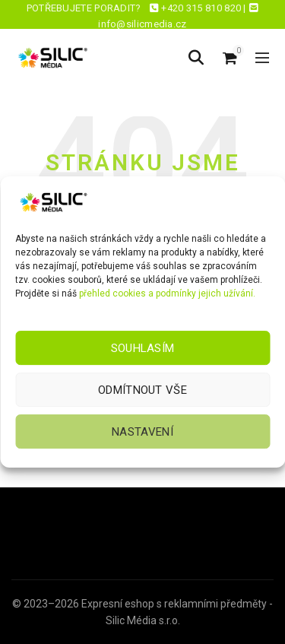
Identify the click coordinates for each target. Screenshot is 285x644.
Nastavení (142, 432)
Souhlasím (143, 348)
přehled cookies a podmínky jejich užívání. (167, 293)
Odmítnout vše (142, 390)
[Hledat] (196, 58)
